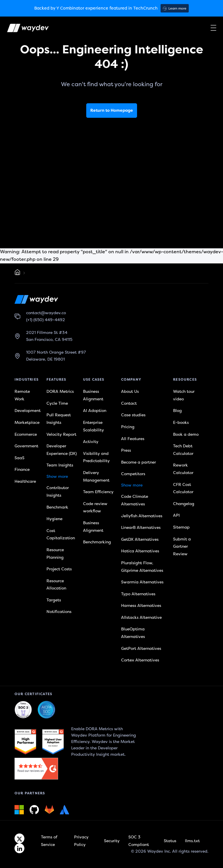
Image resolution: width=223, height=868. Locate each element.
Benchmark (57, 507)
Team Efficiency (98, 492)
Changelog (184, 504)
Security (112, 841)
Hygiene (54, 519)
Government (26, 446)
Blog (177, 411)
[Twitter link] (19, 838)
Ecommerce (26, 434)
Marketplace (27, 423)
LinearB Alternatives (141, 528)
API (176, 515)
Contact (129, 403)
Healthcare (25, 481)
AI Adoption (95, 411)
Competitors (133, 474)
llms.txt (192, 841)
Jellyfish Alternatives (142, 516)
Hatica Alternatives (140, 551)
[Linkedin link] (19, 848)
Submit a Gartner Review (182, 547)
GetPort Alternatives (141, 649)
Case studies (133, 415)
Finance (22, 470)
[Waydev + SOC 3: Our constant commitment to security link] (46, 710)
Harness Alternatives (141, 606)
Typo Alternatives (138, 594)
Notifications (59, 612)
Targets (54, 600)
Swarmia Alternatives (142, 582)
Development (28, 411)
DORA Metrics (60, 391)
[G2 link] (25, 742)
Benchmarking (97, 542)
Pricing (128, 427)
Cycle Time (57, 403)
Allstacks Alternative (141, 617)
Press (126, 450)
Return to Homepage (112, 110)
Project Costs (59, 569)
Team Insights (60, 465)
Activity (91, 442)
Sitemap (181, 527)
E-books (181, 423)
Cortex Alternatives (140, 660)
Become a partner (139, 462)
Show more (57, 477)
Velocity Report (61, 434)
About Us (130, 391)
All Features (133, 439)
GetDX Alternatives (140, 539)
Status (170, 841)
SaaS (19, 458)
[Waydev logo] (24, 29)
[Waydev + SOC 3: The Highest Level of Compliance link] (23, 710)
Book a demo (186, 434)
